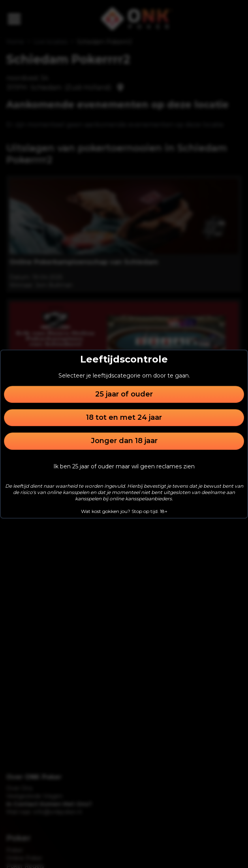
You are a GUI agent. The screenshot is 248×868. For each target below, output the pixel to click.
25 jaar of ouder (124, 394)
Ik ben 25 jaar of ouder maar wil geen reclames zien (124, 466)
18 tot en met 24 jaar (124, 417)
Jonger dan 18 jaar (124, 441)
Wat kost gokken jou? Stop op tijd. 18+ (124, 511)
